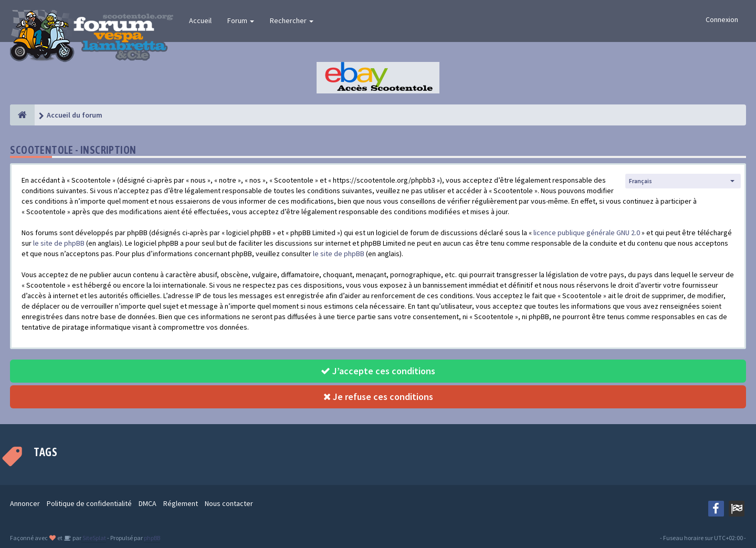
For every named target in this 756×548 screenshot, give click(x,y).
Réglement (181, 503)
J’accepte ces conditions (378, 371)
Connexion (722, 19)
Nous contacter (229, 503)
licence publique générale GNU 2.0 (587, 233)
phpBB (152, 538)
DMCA (148, 503)
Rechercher (292, 20)
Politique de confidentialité (89, 503)
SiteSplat (94, 538)
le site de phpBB (59, 243)
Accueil (200, 20)
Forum (241, 20)
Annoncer (25, 503)
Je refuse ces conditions (378, 397)
